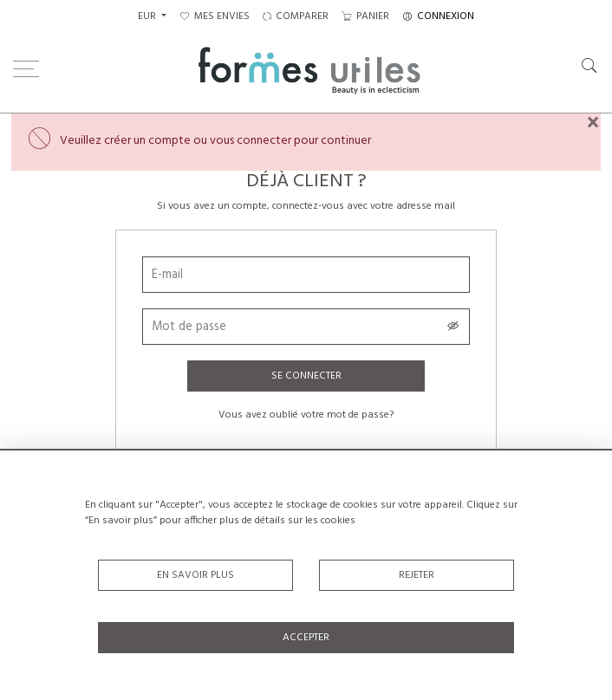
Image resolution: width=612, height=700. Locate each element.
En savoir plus (195, 575)
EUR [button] (148, 16)
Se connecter (306, 376)
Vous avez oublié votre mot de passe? (306, 415)
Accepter (306, 638)
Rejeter (417, 575)
